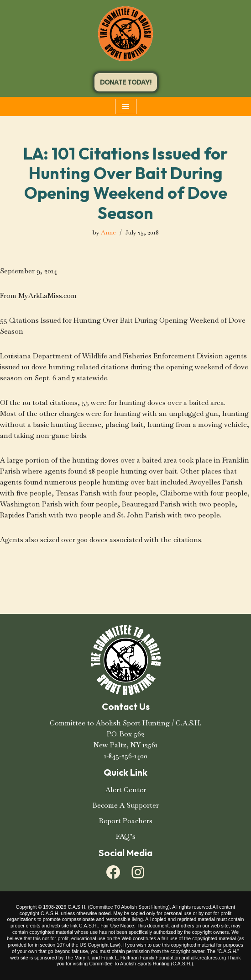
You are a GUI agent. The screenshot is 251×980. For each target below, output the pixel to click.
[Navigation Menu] (126, 107)
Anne (108, 232)
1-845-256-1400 (126, 756)
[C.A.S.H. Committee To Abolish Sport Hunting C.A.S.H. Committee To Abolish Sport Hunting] (125, 34)
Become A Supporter (126, 805)
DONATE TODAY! (126, 82)
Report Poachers (126, 821)
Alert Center (126, 790)
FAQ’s (126, 836)
